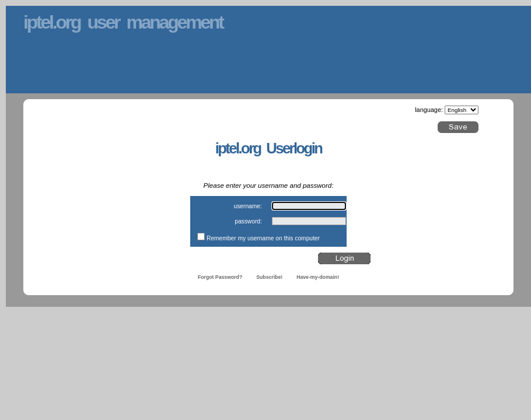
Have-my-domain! (318, 277)
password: (248, 221)
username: (247, 206)
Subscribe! (269, 277)
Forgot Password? (220, 277)
